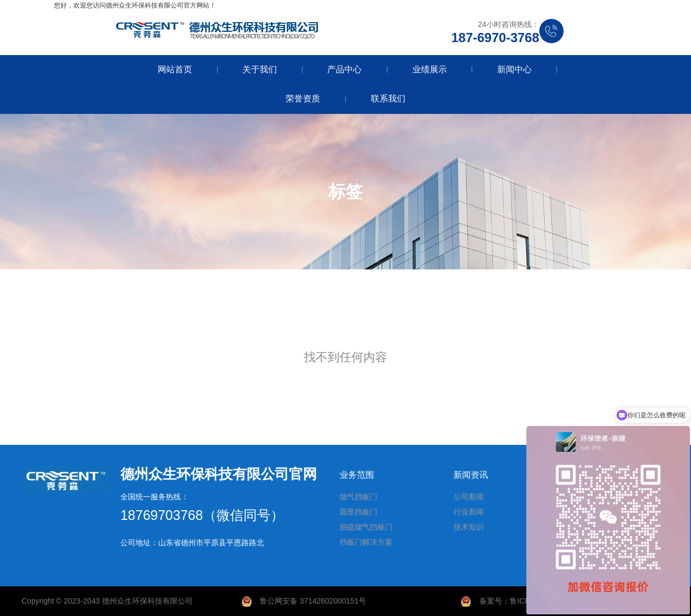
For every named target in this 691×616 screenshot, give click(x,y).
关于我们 (260, 69)
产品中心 (344, 69)
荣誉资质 (303, 99)
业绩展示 (430, 69)
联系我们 (388, 99)
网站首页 (175, 69)
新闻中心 (514, 69)
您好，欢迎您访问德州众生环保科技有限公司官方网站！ (135, 5)
